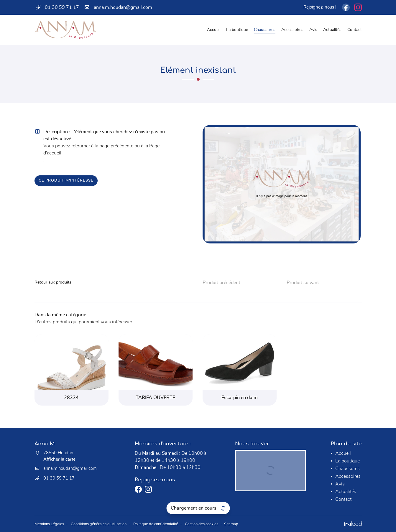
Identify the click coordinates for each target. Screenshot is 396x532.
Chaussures (265, 30)
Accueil (214, 30)
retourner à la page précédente (102, 146)
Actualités (332, 30)
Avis (313, 30)
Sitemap (247, 524)
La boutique (237, 30)
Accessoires (292, 30)
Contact (355, 30)
